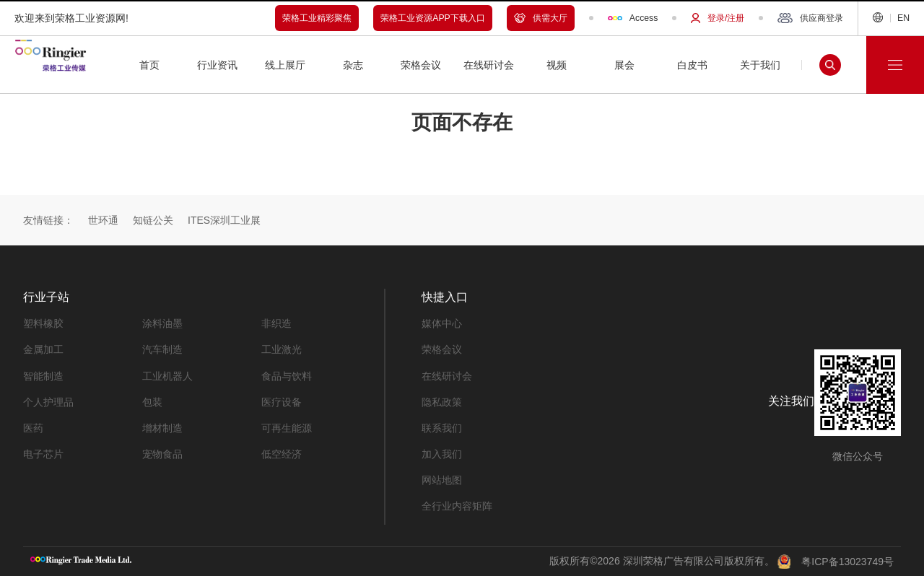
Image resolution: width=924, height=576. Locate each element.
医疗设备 (282, 401)
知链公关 (153, 220)
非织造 (276, 323)
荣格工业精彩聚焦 (317, 18)
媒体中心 (442, 323)
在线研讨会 (447, 375)
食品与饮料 (287, 375)
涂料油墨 (162, 323)
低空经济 (282, 453)
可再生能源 (287, 427)
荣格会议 (442, 349)
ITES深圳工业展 (224, 220)
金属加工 (43, 349)
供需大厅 (541, 18)
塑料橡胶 (43, 323)
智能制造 (43, 375)
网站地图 (442, 479)
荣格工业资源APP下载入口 (433, 18)
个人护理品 (48, 401)
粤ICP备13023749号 (847, 562)
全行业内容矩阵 (457, 505)
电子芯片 (43, 453)
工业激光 (282, 349)
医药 (33, 427)
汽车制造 (162, 349)
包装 (152, 401)
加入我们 (442, 453)
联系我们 (442, 427)
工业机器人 (167, 375)
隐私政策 (442, 401)
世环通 (103, 220)
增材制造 (162, 427)
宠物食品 (162, 453)
